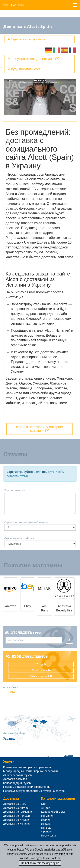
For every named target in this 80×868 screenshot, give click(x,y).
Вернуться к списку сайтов (26, 39)
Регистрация (41, 670)
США (12, 692)
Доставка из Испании (17, 824)
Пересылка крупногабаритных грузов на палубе (34, 791)
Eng (21, 5)
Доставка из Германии (18, 812)
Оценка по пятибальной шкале (26, 522)
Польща (46, 828)
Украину (9, 739)
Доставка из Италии (16, 820)
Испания (47, 824)
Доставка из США (15, 804)
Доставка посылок (15, 779)
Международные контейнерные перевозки (30, 771)
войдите (48, 472)
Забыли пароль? (41, 676)
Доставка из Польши (17, 816)
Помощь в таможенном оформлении (27, 787)
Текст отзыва (15, 490)
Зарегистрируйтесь (21, 472)
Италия (46, 820)
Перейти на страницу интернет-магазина (39, 429)
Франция (47, 831)
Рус (13, 5)
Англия (46, 808)
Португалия (49, 836)
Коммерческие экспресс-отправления (27, 767)
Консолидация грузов (17, 783)
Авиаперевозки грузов (17, 775)
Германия (47, 816)
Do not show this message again (40, 863)
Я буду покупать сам (24, 69)
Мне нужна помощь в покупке (33, 59)
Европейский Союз (53, 812)
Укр (6, 5)
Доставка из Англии (16, 808)
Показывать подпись (19, 538)
